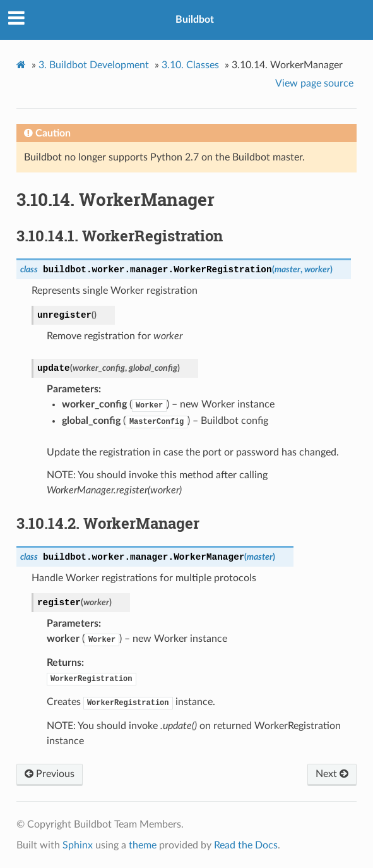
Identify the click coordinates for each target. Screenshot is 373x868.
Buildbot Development (94, 65)
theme (143, 845)
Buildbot (195, 20)
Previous (50, 774)
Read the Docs (246, 845)
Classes (190, 65)
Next (332, 774)
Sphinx (78, 845)
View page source (314, 83)
